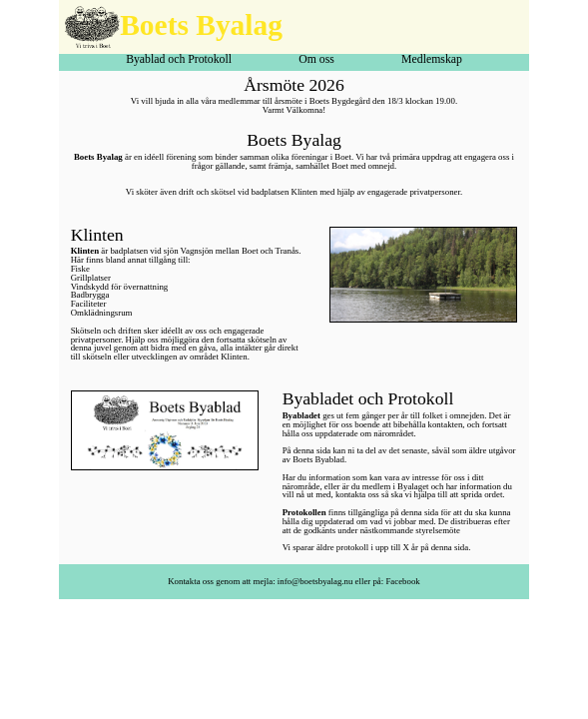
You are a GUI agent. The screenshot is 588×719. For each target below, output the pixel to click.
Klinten (97, 235)
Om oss (316, 60)
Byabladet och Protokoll (368, 398)
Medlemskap (432, 60)
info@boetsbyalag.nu (315, 581)
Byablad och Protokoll (179, 60)
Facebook (402, 581)
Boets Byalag (201, 25)
